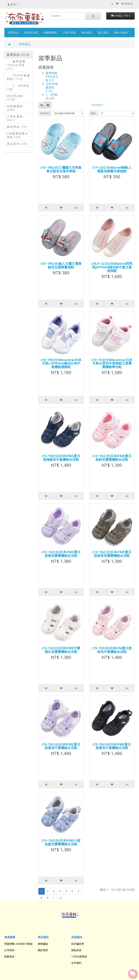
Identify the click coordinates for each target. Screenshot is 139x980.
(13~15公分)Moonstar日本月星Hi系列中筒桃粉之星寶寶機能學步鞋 (112, 363)
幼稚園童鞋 (50, 32)
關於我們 (43, 950)
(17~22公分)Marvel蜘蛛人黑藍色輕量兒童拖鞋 (112, 169)
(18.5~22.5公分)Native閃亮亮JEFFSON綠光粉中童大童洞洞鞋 (112, 267)
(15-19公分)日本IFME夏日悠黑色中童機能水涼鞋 (112, 746)
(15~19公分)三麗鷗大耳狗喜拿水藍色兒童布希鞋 (61, 169)
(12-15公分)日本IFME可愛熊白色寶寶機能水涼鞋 (61, 650)
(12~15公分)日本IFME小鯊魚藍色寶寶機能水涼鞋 (61, 842)
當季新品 (14, 32)
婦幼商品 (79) (17, 127)
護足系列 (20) (17, 144)
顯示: (94, 113)
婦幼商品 (87, 32)
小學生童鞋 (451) (15, 118)
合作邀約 (76, 963)
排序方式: (45, 113)
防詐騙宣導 (78, 944)
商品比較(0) (97, 105)
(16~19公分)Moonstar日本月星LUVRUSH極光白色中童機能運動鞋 (61, 363)
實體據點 (43, 944)
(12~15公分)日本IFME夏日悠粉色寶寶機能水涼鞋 (112, 458)
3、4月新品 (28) (52, 96)
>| (61, 898)
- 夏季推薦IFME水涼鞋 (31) (16, 65)
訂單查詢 (9, 950)
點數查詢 (9, 956)
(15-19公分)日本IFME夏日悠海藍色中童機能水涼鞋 (61, 458)
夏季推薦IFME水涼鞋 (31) (52, 77)
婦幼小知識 (121, 32)
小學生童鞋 (69, 32)
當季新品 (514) (18, 55)
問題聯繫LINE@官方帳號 (18, 944)
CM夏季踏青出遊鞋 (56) (17, 135)
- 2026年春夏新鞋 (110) (18, 77)
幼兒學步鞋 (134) (15, 98)
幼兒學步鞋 (31, 32)
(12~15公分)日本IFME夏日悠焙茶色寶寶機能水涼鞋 (112, 554)
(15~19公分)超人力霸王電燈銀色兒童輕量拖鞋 (61, 265)
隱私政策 (76, 950)
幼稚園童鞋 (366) (15, 108)
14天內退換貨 (79, 956)
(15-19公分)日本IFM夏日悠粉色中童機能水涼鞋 (112, 650)
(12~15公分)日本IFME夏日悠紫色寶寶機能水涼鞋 (61, 554)
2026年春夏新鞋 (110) (52, 87)
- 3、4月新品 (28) (18, 87)
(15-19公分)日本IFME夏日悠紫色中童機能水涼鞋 (61, 746)
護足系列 (103, 32)
